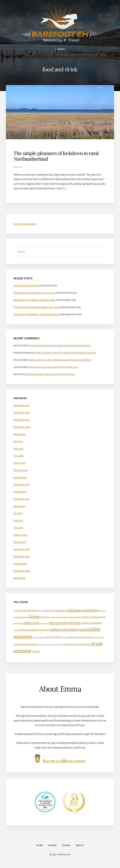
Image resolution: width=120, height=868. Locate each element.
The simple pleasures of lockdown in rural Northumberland (56, 156)
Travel (18, 167)
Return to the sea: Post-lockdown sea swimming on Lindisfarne (60, 360)
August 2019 (19, 506)
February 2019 (20, 535)
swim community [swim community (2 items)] (75, 637)
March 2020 (20, 463)
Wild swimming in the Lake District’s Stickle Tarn (54, 367)
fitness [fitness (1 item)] (50, 617)
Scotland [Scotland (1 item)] (43, 637)
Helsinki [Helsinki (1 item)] (79, 617)
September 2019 (22, 499)
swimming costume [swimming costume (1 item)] (46, 645)
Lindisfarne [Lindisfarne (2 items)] (86, 623)
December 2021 (21, 405)
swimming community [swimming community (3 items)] (26, 644)
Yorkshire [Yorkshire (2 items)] (36, 651)
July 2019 (18, 513)
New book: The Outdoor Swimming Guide (34, 300)
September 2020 (22, 427)
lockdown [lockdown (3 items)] (97, 623)
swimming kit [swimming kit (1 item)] (58, 645)
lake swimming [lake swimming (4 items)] (58, 623)
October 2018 (20, 564)
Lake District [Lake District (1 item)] (44, 623)
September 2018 (22, 571)
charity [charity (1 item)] (41, 611)
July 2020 (18, 441)
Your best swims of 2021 (25, 286)
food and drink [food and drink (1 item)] (57, 617)
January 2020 (20, 477)
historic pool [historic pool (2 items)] (87, 617)
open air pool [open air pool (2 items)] (43, 630)
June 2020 (19, 449)
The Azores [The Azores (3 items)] (84, 644)
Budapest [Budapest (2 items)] (33, 611)
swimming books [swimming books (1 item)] (99, 637)
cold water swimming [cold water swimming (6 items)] (83, 610)
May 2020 (19, 456)
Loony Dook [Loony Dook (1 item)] (17, 630)
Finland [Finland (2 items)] (43, 617)
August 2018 (19, 578)
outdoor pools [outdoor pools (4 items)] (77, 630)
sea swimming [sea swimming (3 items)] (54, 637)
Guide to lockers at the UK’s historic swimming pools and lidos (60, 346)
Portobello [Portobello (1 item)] (36, 637)
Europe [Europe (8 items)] (34, 616)
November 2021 (22, 413)
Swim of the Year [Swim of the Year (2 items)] (70, 644)
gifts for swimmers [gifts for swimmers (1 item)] (69, 617)
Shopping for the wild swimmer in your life (35, 293)
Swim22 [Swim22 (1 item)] (65, 637)
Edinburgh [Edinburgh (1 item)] (25, 617)
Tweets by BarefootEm (25, 224)
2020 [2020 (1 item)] (15, 611)
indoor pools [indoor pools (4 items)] (31, 623)
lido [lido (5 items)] (71, 623)
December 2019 (21, 485)
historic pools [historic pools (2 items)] (99, 617)
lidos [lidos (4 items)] (77, 623)
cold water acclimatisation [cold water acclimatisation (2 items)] (55, 611)
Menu (61, 49)
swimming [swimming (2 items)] (88, 637)
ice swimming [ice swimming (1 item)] (18, 623)
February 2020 (21, 470)
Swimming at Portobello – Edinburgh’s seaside (37, 314)
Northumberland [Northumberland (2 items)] (29, 630)
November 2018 (22, 557)
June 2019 (18, 521)
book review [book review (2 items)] (23, 611)
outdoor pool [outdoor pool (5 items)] (59, 629)
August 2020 (20, 434)
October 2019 (20, 492)
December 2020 (22, 420)
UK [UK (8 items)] (93, 644)
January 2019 (20, 542)
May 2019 (18, 528)
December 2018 (21, 549)
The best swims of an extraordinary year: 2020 (36, 307)
